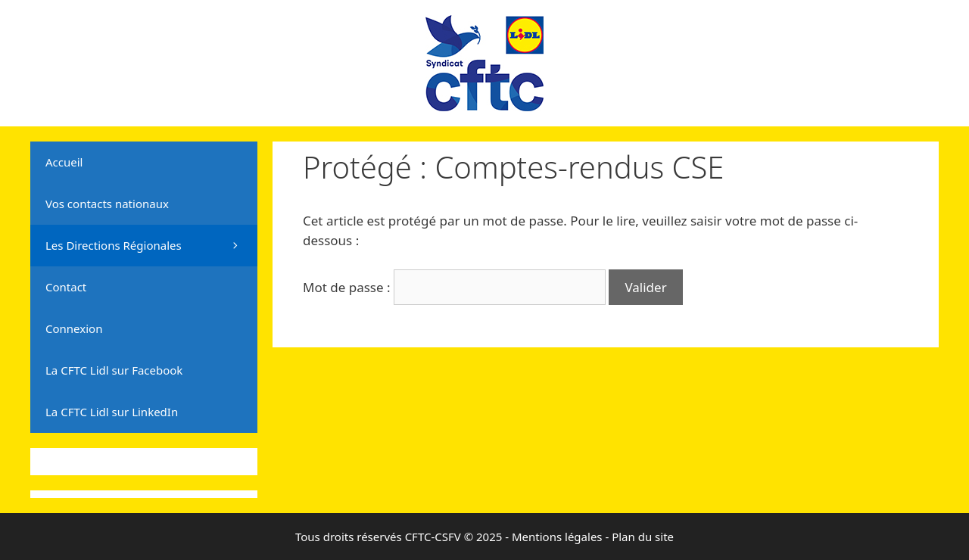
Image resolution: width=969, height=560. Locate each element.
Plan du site (643, 537)
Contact (66, 287)
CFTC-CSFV (433, 537)
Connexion (74, 328)
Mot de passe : (454, 287)
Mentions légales (557, 537)
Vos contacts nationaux (107, 204)
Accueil (64, 162)
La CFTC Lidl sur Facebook (114, 370)
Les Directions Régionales (151, 246)
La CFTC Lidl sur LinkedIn (112, 412)
